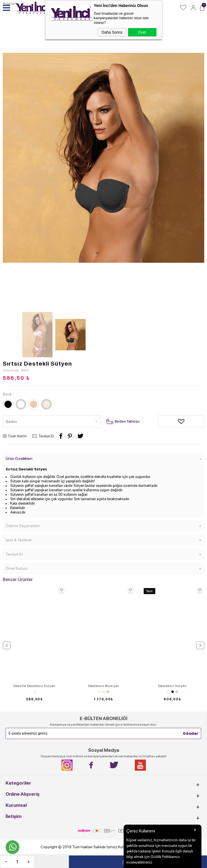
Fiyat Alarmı (18, 436)
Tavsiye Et (46, 436)
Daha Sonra (112, 32)
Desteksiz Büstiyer (103, 686)
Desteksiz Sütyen (172, 686)
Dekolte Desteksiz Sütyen (34, 686)
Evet (142, 32)
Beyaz (99, 692)
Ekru (104, 692)
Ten (108, 692)
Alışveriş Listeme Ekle (162, 421)
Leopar (34, 692)
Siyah (173, 692)
